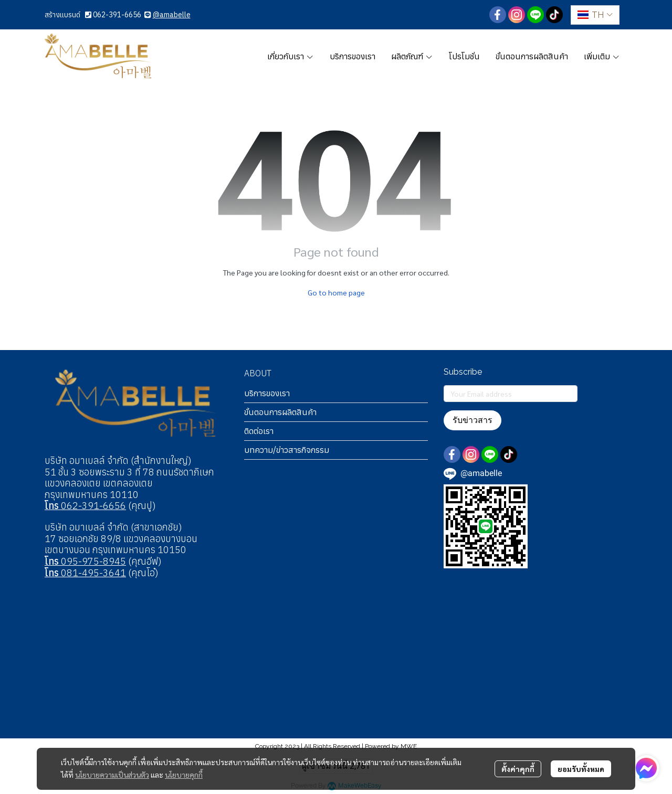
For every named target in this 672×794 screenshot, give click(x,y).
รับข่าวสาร (472, 420)
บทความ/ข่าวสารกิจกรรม (287, 450)
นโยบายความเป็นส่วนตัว (112, 775)
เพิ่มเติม (602, 56)
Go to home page (336, 292)
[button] (595, 15)
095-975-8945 (85, 561)
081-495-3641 (85, 573)
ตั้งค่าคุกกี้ (518, 769)
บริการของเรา (267, 393)
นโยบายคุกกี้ (184, 775)
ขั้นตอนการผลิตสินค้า (280, 412)
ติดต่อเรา (259, 431)
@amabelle (172, 15)
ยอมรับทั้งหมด (581, 769)
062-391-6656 (117, 15)
